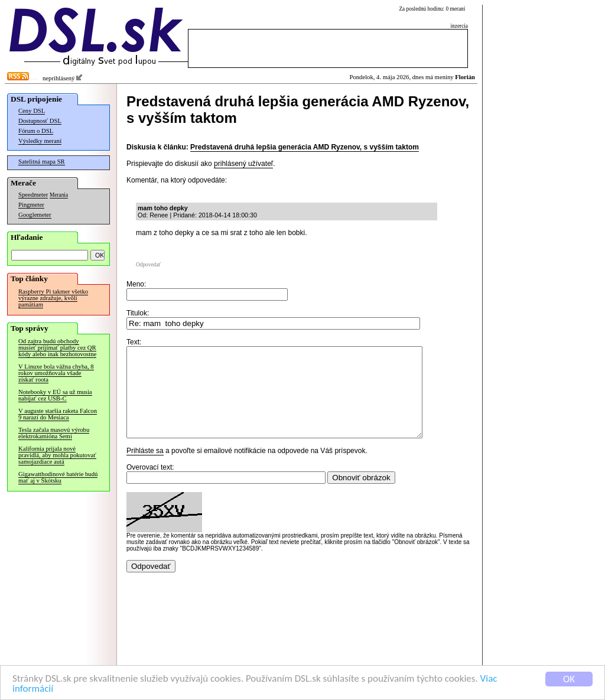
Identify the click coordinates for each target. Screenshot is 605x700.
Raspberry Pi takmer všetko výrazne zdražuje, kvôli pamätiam (53, 298)
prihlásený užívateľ (243, 164)
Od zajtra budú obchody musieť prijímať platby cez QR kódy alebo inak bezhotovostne (57, 348)
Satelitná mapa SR (42, 162)
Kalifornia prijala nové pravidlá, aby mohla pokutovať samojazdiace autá (57, 455)
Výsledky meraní (40, 141)
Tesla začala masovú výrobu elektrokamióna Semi (54, 433)
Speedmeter (33, 195)
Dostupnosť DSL (40, 121)
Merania (59, 195)
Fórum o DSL (36, 131)
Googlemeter (35, 215)
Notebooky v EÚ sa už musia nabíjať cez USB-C (55, 395)
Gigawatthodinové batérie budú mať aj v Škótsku (58, 477)
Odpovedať (148, 265)
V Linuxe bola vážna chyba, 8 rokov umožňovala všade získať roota (56, 373)
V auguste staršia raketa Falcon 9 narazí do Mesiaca (58, 414)
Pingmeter (31, 205)
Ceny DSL (32, 111)
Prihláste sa (145, 468)
